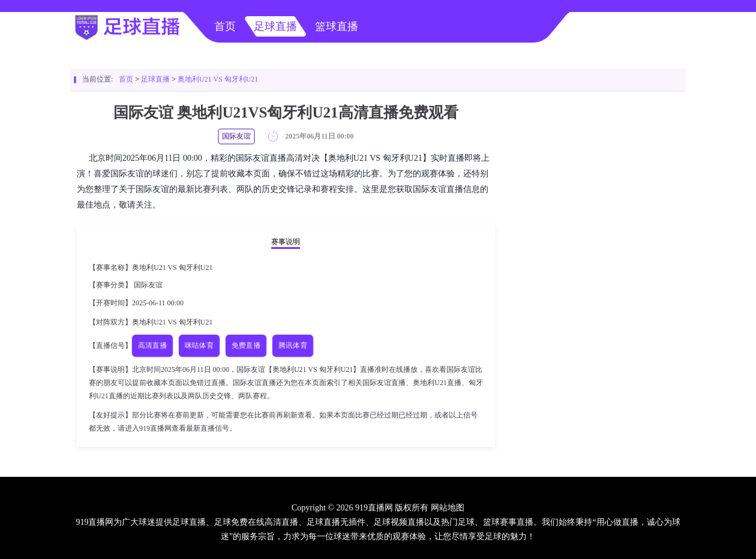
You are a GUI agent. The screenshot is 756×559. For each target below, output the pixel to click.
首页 (225, 26)
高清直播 (153, 345)
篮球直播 (337, 26)
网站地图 (448, 508)
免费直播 (246, 345)
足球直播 (275, 26)
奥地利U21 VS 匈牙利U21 (218, 79)
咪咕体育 (199, 345)
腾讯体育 (293, 345)
